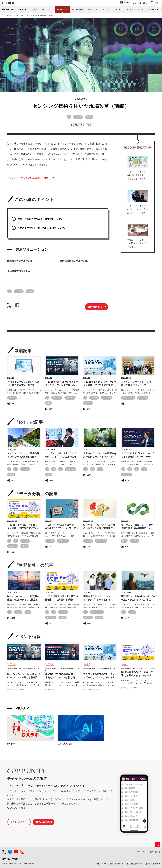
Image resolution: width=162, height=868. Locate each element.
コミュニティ (106, 9)
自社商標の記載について (134, 864)
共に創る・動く (78, 9)
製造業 (49, 403)
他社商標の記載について (152, 864)
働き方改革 (12, 398)
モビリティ (88, 403)
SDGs (100, 469)
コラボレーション (128, 398)
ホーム (9, 16)
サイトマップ (142, 852)
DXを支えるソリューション (134, 9)
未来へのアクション (41, 9)
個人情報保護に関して (116, 864)
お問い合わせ (155, 852)
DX (54, 469)
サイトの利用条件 (101, 864)
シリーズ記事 (92, 9)
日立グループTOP (10, 859)
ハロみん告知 (70, 398)
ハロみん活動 (143, 398)
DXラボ (117, 9)
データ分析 (78, 117)
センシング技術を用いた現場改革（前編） (29, 178)
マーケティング (63, 541)
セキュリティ (57, 398)
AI (47, 398)
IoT (69, 117)
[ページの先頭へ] (158, 845)
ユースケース (153, 9)
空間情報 (89, 117)
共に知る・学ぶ (19, 16)
